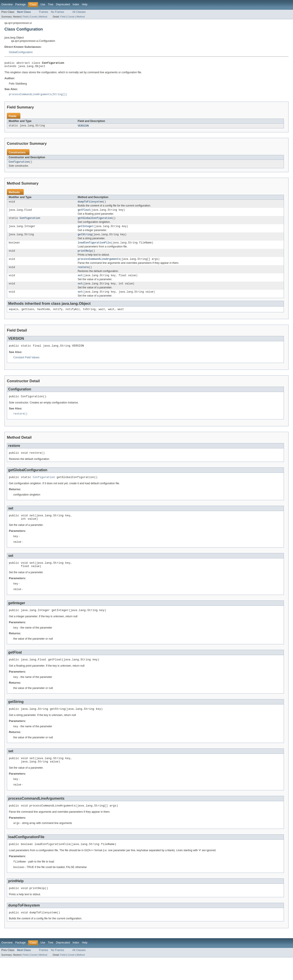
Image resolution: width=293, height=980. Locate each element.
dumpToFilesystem (90, 204)
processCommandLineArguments (99, 265)
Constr (33, 17)
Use (43, 4)
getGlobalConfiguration (95, 222)
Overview (7, 4)
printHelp (85, 256)
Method (43, 17)
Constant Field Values (26, 366)
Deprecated (63, 4)
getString (85, 239)
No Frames (57, 12)
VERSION (83, 128)
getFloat (84, 213)
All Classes (79, 12)
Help (85, 4)
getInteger (86, 230)
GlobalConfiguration (21, 52)
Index (76, 4)
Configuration (19, 164)
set (80, 282)
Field (25, 17)
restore (83, 274)
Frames (44, 12)
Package (21, 4)
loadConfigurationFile (94, 248)
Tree (51, 4)
